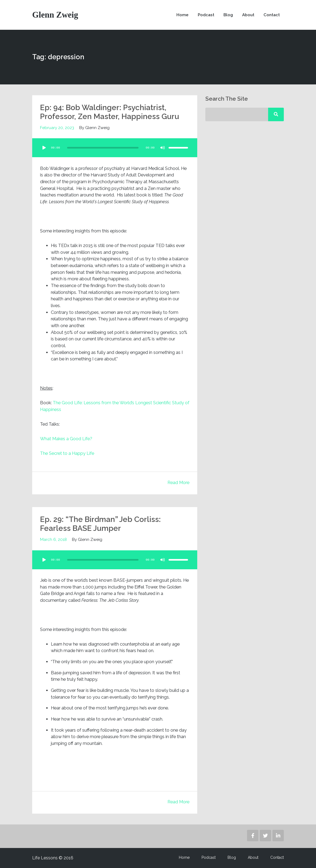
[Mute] (163, 148)
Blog (228, 15)
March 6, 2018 (53, 540)
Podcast (206, 15)
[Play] (44, 148)
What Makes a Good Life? (66, 439)
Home (182, 15)
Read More (178, 483)
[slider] (103, 148)
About (248, 15)
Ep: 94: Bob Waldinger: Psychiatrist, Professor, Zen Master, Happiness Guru (110, 112)
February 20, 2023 (57, 128)
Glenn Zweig (55, 15)
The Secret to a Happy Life (67, 453)
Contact (272, 15)
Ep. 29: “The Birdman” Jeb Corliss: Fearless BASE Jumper (100, 524)
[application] (115, 148)
